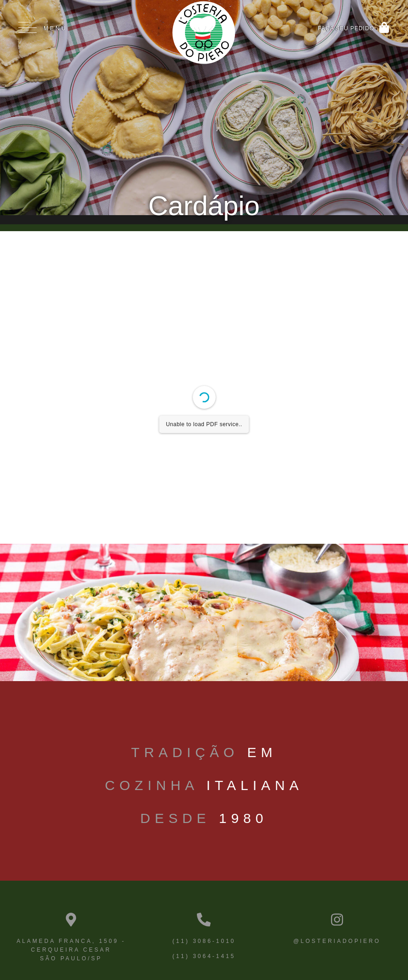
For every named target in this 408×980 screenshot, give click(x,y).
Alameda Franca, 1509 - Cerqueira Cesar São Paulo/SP (71, 950)
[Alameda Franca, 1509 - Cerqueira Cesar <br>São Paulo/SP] (71, 920)
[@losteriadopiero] (337, 920)
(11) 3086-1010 (204, 941)
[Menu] (27, 27)
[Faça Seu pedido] (384, 27)
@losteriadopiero (337, 941)
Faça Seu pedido (346, 28)
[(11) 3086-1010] (204, 920)
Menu (55, 28)
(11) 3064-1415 (204, 956)
